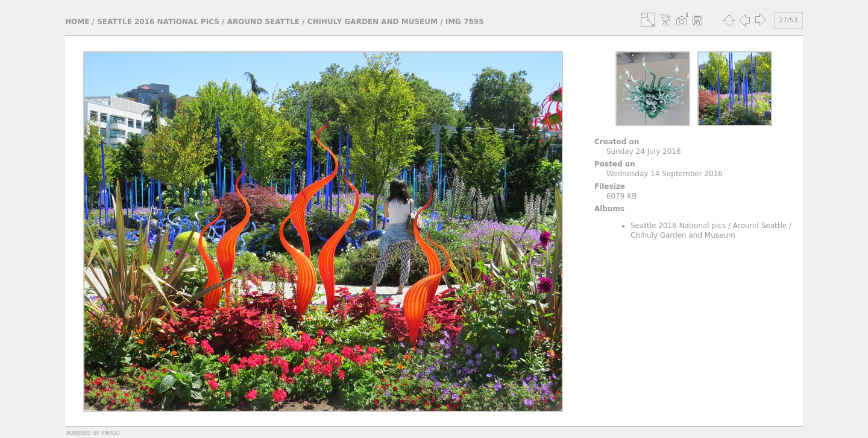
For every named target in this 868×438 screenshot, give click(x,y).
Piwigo (110, 433)
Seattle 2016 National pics (158, 22)
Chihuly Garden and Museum (373, 22)
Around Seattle (263, 22)
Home (77, 22)
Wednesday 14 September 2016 (665, 174)
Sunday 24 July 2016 (644, 151)
